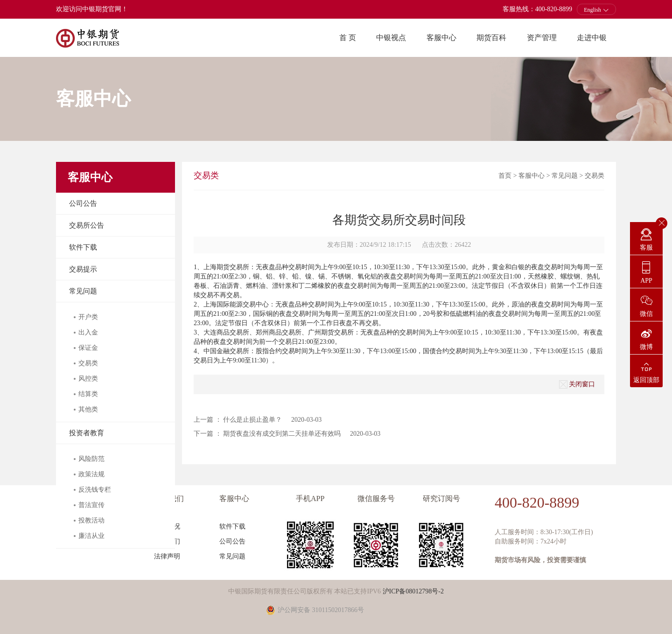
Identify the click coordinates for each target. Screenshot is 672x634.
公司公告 (83, 203)
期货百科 (491, 38)
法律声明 (167, 556)
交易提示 (83, 269)
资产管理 (542, 38)
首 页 (348, 38)
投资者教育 (87, 433)
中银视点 (391, 38)
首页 (505, 176)
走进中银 (592, 38)
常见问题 (83, 291)
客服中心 (441, 38)
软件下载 (83, 247)
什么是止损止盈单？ (252, 420)
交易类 (595, 176)
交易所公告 (87, 225)
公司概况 (167, 526)
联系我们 (167, 541)
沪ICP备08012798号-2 (413, 591)
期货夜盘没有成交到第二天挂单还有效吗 (282, 434)
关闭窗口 (577, 384)
